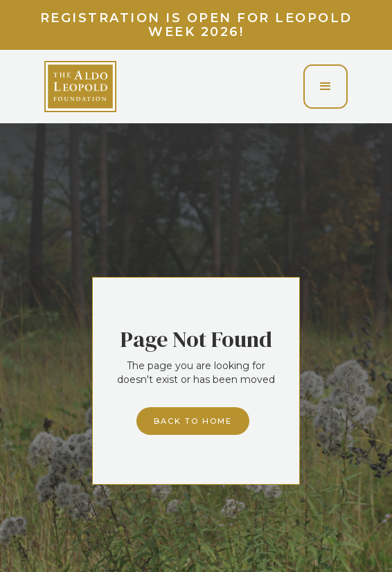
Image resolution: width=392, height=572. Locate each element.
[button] (326, 87)
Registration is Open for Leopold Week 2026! (196, 25)
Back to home (193, 421)
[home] (80, 87)
